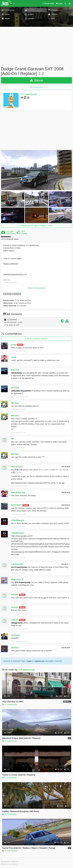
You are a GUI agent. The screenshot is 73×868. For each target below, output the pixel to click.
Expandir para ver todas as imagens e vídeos (36, 226)
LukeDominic (17, 564)
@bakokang (16, 373)
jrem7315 (15, 370)
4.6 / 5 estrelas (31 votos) (10, 239)
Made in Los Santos (9, 864)
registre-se (39, 661)
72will (14, 357)
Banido (20, 345)
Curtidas (24, 234)
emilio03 (15, 595)
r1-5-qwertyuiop (29, 94)
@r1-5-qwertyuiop (19, 567)
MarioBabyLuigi (18, 492)
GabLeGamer (17, 467)
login (29, 661)
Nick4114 (15, 648)
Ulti (13, 439)
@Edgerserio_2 (18, 623)
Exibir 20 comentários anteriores (37, 339)
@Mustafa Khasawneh (21, 391)
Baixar (37, 80)
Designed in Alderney (10, 862)
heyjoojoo (16, 635)
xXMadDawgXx (18, 520)
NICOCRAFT (17, 505)
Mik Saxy (15, 403)
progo (14, 345)
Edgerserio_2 (17, 579)
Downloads (11, 234)
